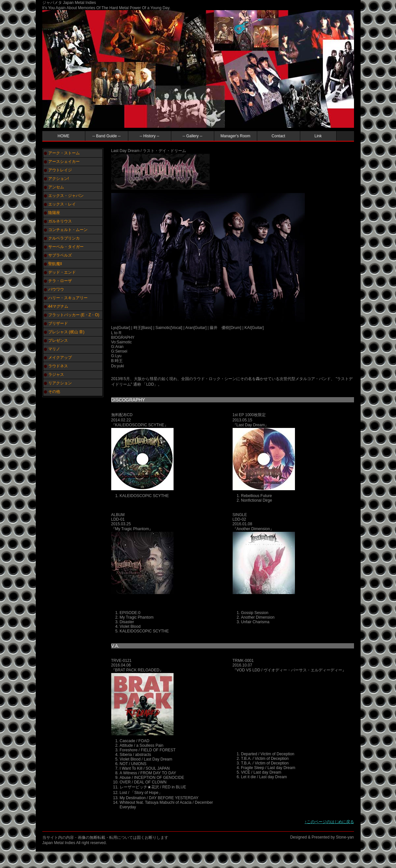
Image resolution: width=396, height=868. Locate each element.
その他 (54, 392)
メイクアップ (60, 357)
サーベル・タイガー (66, 247)
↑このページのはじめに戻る (329, 822)
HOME (64, 136)
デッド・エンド (62, 272)
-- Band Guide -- (106, 136)
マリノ (54, 349)
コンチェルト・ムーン (68, 230)
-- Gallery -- (192, 136)
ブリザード (58, 323)
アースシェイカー (64, 162)
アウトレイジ (60, 170)
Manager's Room (235, 136)
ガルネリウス (60, 221)
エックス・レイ (62, 204)
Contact (278, 136)
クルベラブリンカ (64, 238)
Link (318, 136)
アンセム (56, 187)
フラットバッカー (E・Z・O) (74, 315)
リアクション (60, 383)
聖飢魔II (55, 264)
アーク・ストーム (64, 153)
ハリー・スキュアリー (68, 298)
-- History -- (150, 136)
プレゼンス (58, 340)
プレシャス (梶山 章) (66, 332)
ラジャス (56, 375)
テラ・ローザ (60, 281)
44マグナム (58, 306)
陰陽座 (54, 213)
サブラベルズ (60, 255)
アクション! (59, 179)
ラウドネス (58, 366)
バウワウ (56, 289)
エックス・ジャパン (66, 196)
